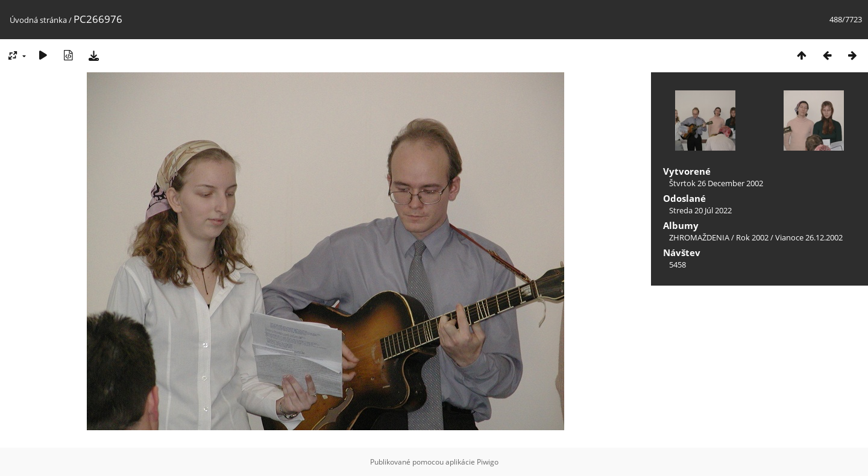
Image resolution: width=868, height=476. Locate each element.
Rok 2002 (752, 237)
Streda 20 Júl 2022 (700, 210)
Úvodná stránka (38, 20)
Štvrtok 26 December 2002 (716, 183)
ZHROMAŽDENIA (699, 237)
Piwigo (488, 462)
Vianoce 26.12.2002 (809, 237)
